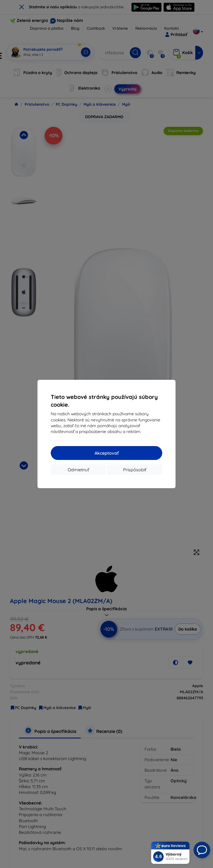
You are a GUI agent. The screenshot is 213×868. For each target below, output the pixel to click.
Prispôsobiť (135, 470)
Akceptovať (107, 453)
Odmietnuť (78, 470)
